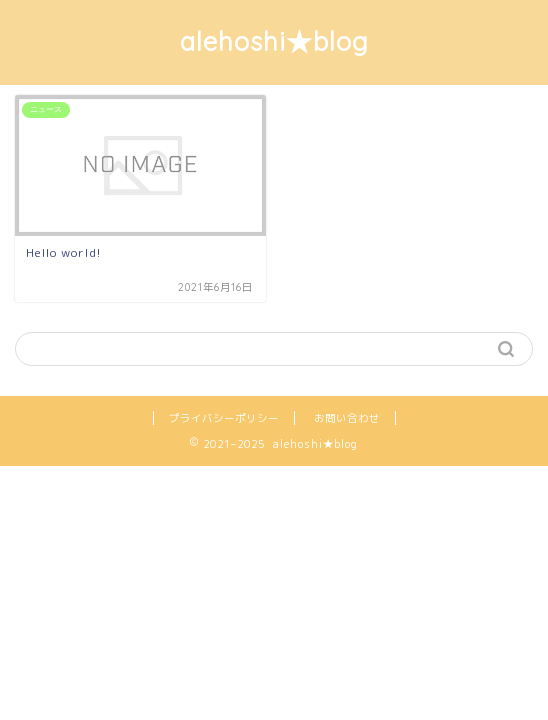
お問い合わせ (347, 418)
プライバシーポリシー (224, 418)
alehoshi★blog (274, 41)
